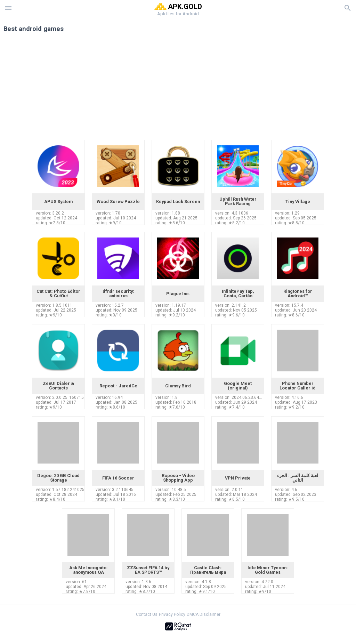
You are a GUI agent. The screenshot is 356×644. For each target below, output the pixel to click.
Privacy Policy (172, 614)
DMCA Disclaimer (204, 614)
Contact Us (147, 614)
